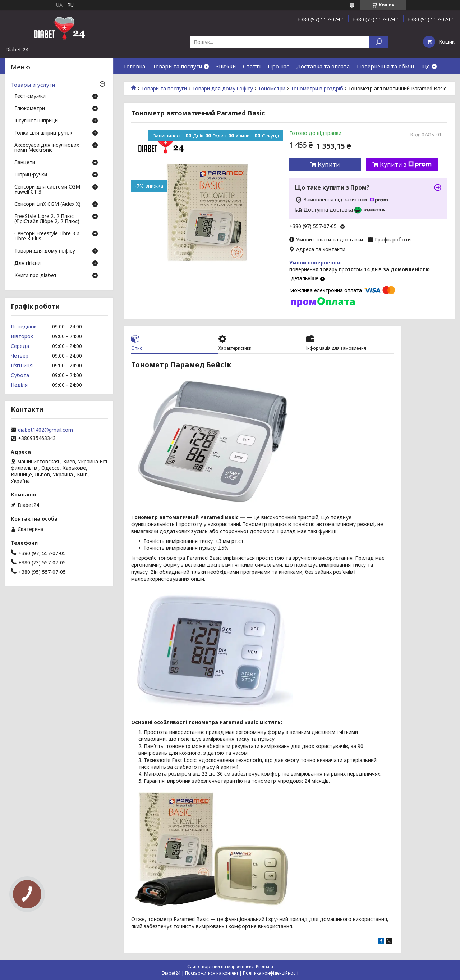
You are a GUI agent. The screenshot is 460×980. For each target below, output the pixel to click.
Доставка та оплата (323, 66)
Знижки (226, 66)
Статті (252, 66)
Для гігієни (27, 263)
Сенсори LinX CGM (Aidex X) (47, 204)
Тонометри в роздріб (317, 89)
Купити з (406, 164)
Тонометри (272, 89)
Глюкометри (30, 109)
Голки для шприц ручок (43, 133)
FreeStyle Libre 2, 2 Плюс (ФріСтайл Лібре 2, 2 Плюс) (47, 219)
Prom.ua (264, 967)
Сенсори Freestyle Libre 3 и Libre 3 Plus (47, 236)
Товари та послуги (177, 66)
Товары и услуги (33, 85)
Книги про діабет (36, 276)
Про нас (279, 66)
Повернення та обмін (385, 66)
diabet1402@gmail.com (45, 430)
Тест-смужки (30, 96)
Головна (135, 66)
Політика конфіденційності (271, 973)
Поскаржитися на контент (212, 973)
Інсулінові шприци (36, 121)
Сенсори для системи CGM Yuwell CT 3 (47, 190)
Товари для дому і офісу (223, 89)
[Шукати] (379, 42)
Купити (329, 164)
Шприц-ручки (31, 175)
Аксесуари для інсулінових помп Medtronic (47, 148)
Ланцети (25, 163)
